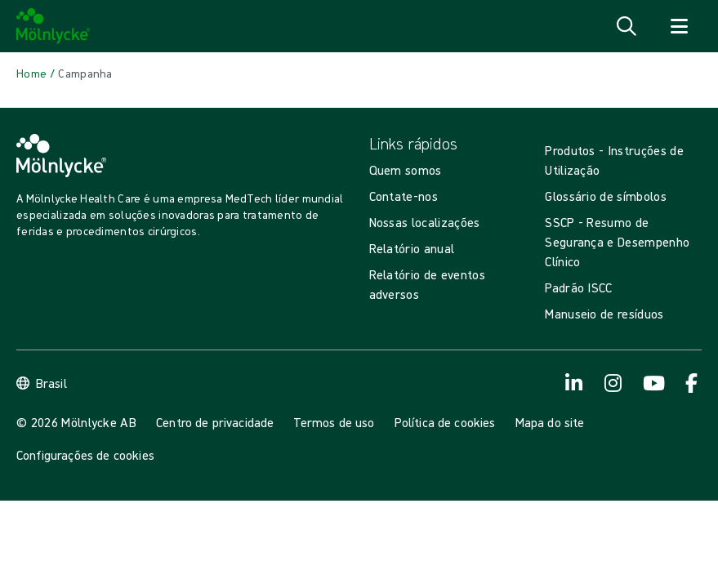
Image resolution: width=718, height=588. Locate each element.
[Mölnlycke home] (54, 26)
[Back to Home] (31, 73)
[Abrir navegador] (679, 26)
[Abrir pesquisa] (627, 26)
